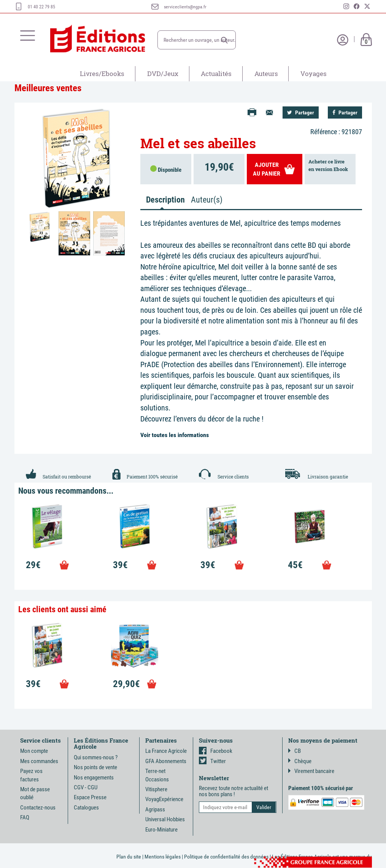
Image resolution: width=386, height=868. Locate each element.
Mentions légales (163, 857)
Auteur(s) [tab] (207, 200)
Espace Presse (90, 797)
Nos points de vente (95, 767)
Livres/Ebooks (102, 74)
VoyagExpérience (164, 799)
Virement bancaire (311, 771)
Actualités (216, 74)
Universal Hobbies (165, 819)
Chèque (300, 761)
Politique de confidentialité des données (226, 857)
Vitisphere (156, 789)
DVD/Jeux (163, 74)
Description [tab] (165, 200)
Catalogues (86, 808)
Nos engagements (94, 778)
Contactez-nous (38, 808)
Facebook (216, 751)
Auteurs (266, 74)
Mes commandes (39, 761)
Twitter (212, 761)
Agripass (155, 809)
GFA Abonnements (166, 761)
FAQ (25, 817)
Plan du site (129, 857)
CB (295, 751)
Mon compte (34, 751)
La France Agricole (166, 751)
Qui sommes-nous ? (96, 757)
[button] (224, 40)
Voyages (314, 74)
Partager (301, 112)
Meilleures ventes (48, 88)
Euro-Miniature (161, 830)
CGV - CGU (86, 787)
